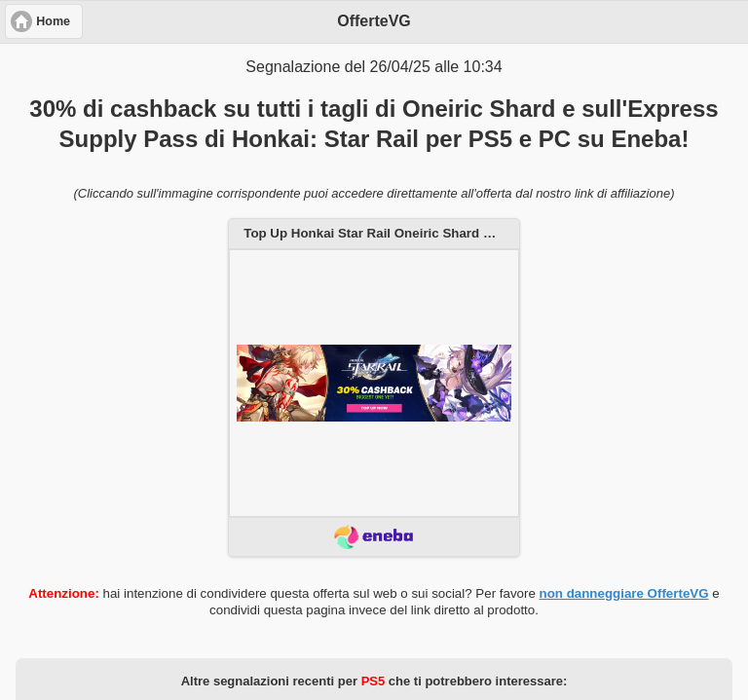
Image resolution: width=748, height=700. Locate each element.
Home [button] (53, 21)
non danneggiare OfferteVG (624, 593)
